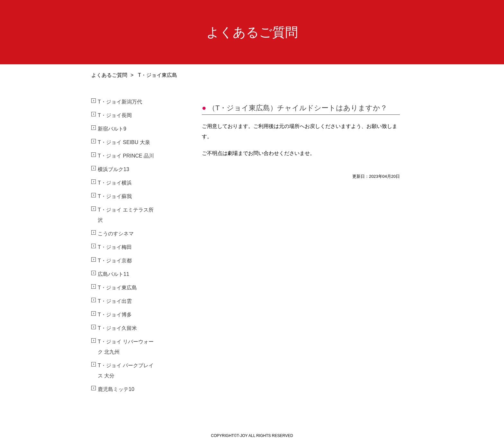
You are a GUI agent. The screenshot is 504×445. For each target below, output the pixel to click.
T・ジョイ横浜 (115, 183)
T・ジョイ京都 (115, 261)
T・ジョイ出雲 (115, 301)
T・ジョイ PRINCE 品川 (126, 156)
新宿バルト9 (112, 129)
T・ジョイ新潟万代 (120, 102)
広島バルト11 (113, 274)
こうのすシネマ (116, 234)
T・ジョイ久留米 (117, 328)
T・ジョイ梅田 (115, 247)
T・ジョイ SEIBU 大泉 (124, 142)
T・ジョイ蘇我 (115, 196)
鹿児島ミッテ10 (116, 389)
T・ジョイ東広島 (117, 288)
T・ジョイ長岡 (115, 115)
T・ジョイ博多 (115, 315)
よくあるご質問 (109, 75)
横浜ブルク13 (113, 169)
